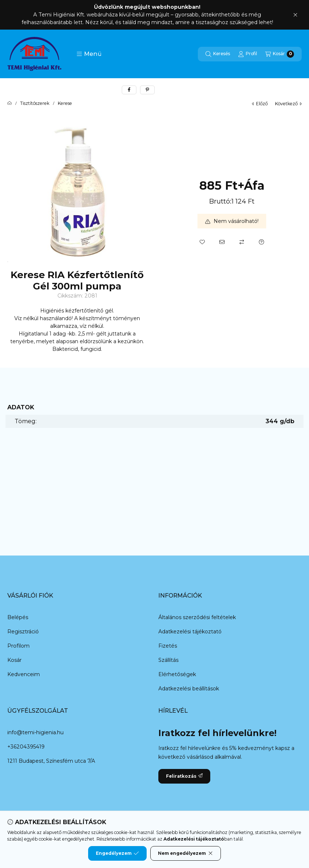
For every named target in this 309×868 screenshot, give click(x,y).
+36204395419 (26, 747)
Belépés (18, 617)
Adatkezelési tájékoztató (190, 632)
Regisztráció (23, 632)
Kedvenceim (24, 674)
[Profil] (248, 54)
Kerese (65, 103)
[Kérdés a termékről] (261, 242)
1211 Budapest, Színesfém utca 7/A (51, 761)
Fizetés (168, 646)
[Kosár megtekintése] (280, 54)
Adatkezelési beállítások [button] (189, 689)
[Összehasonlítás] (242, 242)
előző (260, 104)
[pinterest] (147, 90)
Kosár (14, 660)
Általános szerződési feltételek (197, 617)
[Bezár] (295, 15)
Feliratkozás (184, 776)
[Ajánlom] (222, 242)
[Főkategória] (10, 103)
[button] (89, 54)
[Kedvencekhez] (202, 242)
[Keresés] (218, 54)
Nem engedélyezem (186, 853)
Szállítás (168, 660)
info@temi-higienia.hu (35, 732)
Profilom (18, 646)
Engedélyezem (117, 853)
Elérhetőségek (177, 674)
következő (288, 104)
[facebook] (129, 90)
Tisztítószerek (35, 103)
